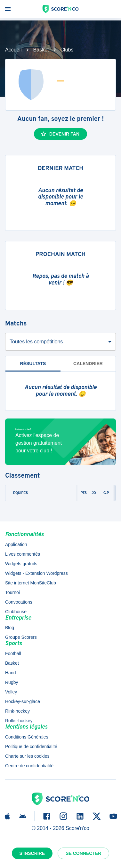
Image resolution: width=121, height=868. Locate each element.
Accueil (13, 50)
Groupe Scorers (21, 637)
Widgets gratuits (21, 564)
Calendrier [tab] (88, 364)
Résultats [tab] (33, 364)
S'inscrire (32, 853)
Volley (11, 692)
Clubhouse (16, 612)
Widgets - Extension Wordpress (36, 573)
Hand (10, 673)
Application (16, 544)
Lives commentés (23, 554)
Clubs (67, 50)
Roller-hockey (19, 721)
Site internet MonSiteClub (31, 583)
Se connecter (83, 853)
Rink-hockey (17, 711)
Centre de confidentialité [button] (29, 766)
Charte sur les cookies (27, 756)
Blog (10, 628)
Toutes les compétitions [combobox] (36, 342)
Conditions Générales (27, 737)
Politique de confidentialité (31, 747)
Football (13, 653)
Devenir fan (60, 134)
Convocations (19, 602)
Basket (41, 50)
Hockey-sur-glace (23, 701)
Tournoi (12, 592)
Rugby (12, 682)
